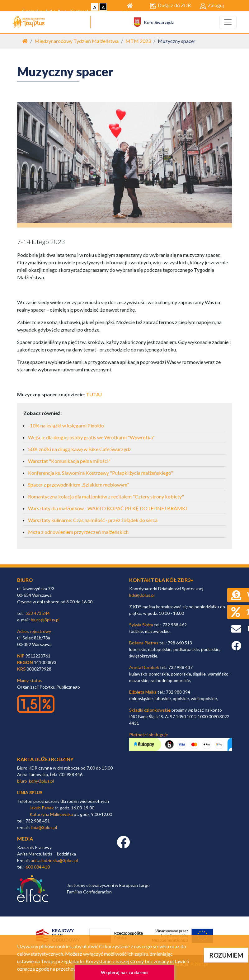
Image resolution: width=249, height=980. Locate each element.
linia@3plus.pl (44, 827)
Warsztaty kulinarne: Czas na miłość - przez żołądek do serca (93, 520)
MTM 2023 (138, 41)
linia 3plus (30, 792)
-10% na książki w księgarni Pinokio (66, 425)
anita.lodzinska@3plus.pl (54, 860)
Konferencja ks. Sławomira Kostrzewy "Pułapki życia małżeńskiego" (101, 473)
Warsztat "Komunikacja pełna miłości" (69, 461)
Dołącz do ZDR (170, 6)
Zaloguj (212, 6)
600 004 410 (38, 867)
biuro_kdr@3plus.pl (35, 781)
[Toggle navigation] (228, 22)
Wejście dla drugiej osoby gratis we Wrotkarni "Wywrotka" (91, 437)
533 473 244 (38, 613)
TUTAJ (94, 394)
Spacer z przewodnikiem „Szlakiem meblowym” (78, 485)
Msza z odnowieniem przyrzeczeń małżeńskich (78, 532)
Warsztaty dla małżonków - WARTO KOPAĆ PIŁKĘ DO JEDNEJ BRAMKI (108, 508)
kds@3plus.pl (142, 595)
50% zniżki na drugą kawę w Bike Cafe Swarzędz (80, 449)
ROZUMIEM (226, 955)
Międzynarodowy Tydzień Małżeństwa (77, 41)
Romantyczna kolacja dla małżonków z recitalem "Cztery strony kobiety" (106, 496)
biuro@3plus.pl (45, 620)
